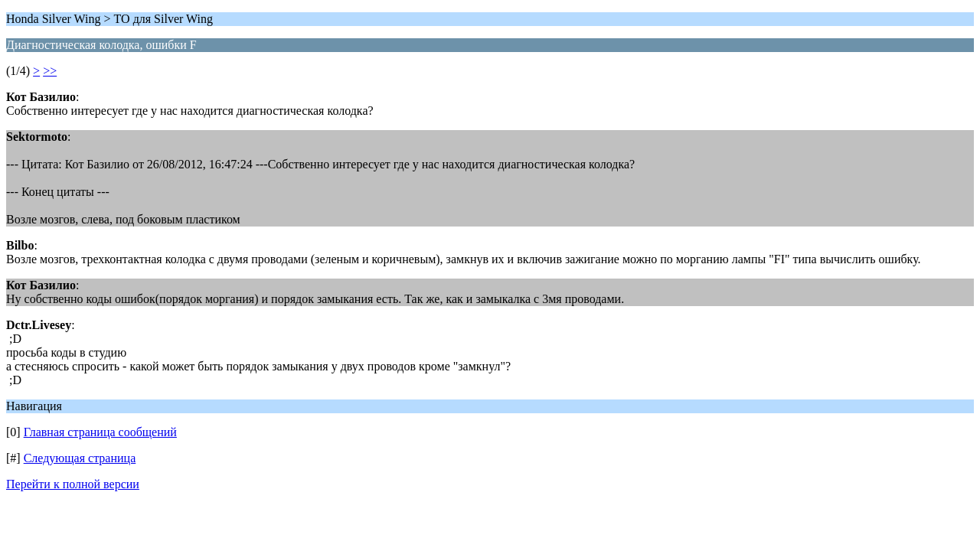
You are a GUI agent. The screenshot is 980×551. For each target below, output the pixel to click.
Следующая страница (80, 458)
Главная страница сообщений (100, 432)
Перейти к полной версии (73, 484)
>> (50, 71)
